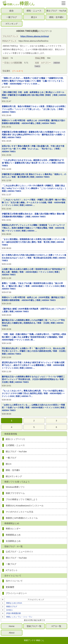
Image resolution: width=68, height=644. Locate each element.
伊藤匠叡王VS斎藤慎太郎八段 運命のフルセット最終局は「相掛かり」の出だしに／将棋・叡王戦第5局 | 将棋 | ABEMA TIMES (34, 176)
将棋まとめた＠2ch (14, 603)
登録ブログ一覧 (34, 626)
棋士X (34, 17)
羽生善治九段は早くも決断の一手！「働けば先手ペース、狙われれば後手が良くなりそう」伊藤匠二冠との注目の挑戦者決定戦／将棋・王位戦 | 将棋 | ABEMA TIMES (34, 351)
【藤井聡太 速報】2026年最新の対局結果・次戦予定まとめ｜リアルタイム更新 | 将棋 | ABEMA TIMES (34, 310)
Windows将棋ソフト (15, 487)
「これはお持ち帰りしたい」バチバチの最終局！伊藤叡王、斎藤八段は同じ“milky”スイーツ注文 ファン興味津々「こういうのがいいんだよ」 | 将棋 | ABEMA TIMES (34, 188)
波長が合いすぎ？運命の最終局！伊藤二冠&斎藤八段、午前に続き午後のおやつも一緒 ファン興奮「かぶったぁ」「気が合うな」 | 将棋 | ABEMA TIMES (33, 149)
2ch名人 (10, 610)
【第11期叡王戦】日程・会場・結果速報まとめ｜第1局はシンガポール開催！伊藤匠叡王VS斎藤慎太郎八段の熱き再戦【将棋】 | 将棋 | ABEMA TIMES (34, 95)
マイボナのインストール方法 (19, 512)
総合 (12, 11)
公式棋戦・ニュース (15, 445)
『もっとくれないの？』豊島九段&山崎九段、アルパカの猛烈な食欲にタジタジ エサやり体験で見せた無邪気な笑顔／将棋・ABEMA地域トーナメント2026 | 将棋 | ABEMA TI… (33, 393)
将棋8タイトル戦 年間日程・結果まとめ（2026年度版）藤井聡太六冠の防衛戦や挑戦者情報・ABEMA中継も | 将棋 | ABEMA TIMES (33, 122)
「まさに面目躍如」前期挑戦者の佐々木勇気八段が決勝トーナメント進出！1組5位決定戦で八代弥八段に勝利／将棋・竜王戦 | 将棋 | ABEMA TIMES (33, 242)
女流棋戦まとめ (13, 541)
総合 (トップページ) (15, 439)
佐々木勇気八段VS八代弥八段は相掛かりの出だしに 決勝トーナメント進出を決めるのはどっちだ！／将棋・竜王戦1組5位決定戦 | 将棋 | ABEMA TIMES (34, 258)
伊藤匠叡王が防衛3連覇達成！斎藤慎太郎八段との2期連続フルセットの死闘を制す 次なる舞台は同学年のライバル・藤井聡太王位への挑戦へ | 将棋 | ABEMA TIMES (34, 135)
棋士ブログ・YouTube (56, 12)
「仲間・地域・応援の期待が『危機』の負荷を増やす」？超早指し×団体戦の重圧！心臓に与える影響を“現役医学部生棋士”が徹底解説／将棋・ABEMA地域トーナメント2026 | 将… (34, 337)
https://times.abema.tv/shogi (35, 36)
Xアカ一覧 (56, 626)
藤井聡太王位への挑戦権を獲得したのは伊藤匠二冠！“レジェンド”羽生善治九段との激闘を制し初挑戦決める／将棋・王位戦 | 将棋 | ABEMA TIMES (33, 323)
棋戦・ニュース (34, 11)
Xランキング (12, 24)
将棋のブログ (12, 607)
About (12, 633)
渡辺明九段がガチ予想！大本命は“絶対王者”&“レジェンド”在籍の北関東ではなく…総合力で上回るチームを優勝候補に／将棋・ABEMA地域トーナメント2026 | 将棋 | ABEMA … (33, 365)
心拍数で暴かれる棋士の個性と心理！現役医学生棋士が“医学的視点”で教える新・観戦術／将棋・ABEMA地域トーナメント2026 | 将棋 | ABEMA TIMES (33, 272)
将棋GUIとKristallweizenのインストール (25, 506)
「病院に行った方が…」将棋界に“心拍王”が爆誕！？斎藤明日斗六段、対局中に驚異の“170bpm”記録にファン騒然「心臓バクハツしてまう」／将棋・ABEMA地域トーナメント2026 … (33, 81)
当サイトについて (14, 581)
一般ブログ (12, 17)
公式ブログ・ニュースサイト (19, 552)
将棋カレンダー (13, 529)
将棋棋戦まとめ (13, 535)
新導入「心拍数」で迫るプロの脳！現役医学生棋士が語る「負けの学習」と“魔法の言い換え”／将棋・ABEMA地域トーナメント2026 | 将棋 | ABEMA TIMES (34, 286)
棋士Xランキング (14, 476)
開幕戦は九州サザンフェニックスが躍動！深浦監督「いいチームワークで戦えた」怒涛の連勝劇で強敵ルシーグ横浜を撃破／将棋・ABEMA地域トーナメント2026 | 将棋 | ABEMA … (33, 228)
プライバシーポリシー (16, 593)
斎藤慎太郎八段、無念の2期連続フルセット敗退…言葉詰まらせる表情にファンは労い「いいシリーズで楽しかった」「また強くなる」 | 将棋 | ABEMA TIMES (34, 109)
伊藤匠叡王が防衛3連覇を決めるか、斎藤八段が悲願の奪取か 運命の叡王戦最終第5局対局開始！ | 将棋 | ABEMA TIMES (33, 215)
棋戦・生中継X (56, 17)
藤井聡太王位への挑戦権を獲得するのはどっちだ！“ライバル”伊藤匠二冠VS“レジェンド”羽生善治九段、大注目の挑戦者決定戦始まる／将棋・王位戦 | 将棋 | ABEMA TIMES (34, 379)
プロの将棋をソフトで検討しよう (22, 499)
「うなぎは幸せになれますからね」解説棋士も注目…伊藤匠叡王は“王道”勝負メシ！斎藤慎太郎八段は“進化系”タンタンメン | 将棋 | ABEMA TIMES (33, 163)
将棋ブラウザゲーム (15, 493)
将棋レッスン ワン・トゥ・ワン (19, 617)
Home (12, 626)
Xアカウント (12, 570)
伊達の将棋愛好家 (14, 613)
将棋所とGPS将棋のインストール (22, 518)
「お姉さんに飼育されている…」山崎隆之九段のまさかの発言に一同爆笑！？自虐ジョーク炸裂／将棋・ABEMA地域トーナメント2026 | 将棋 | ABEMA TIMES (34, 408)
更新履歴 (10, 587)
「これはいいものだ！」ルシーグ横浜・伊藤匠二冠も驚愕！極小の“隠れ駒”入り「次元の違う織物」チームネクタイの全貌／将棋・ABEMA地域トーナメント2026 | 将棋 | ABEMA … (34, 202)
